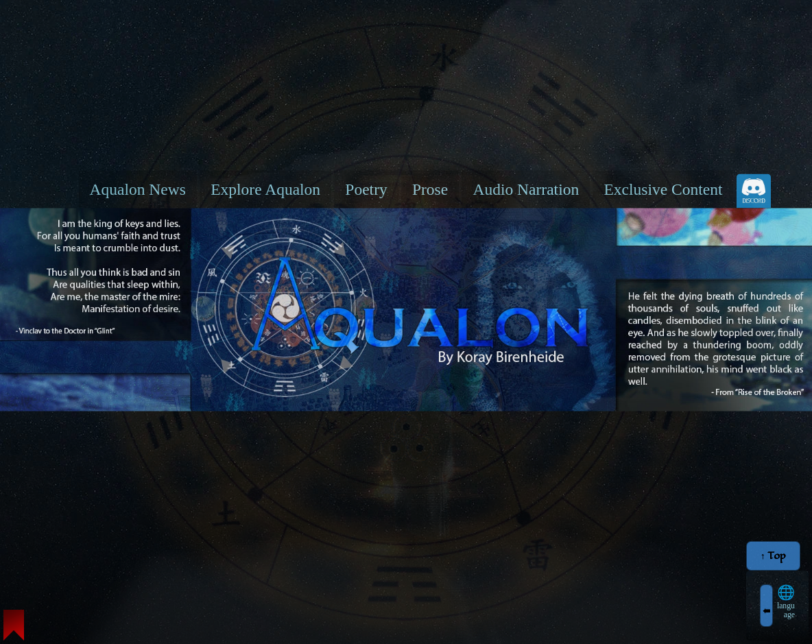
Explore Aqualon (265, 189)
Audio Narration (526, 189)
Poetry (366, 189)
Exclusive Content (663, 189)
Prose (430, 189)
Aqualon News (138, 189)
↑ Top (773, 556)
